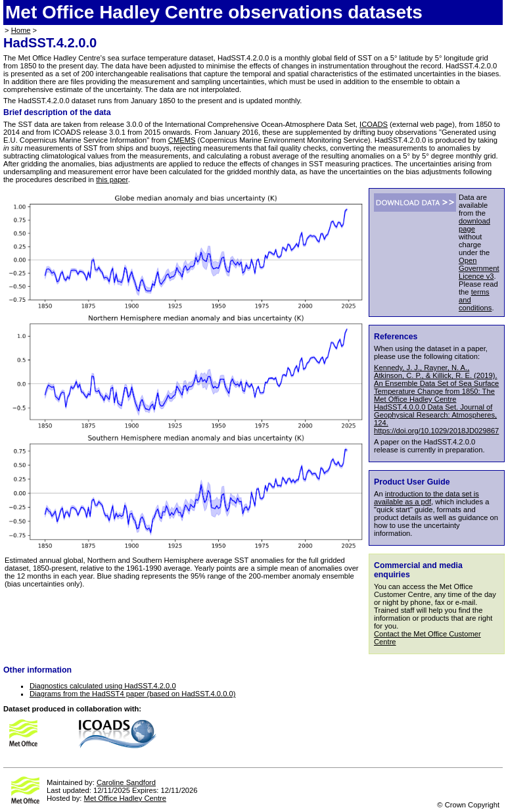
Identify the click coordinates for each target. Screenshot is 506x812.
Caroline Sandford (126, 782)
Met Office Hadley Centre (125, 798)
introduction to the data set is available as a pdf (426, 498)
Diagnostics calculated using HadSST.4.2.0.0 (103, 686)
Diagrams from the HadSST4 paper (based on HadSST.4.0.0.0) (132, 694)
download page (474, 225)
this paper (112, 179)
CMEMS (182, 140)
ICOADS (374, 124)
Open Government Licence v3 (479, 268)
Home (21, 30)
